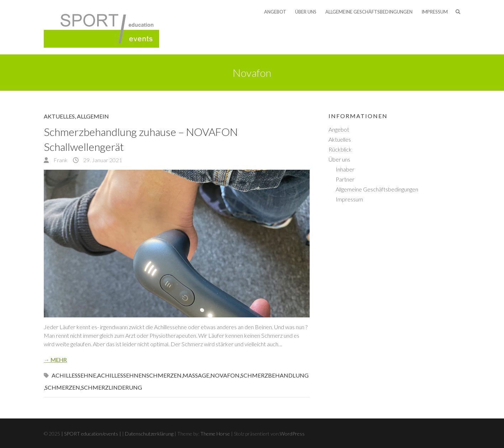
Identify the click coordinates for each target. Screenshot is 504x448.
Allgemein (93, 116)
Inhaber (345, 169)
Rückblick (340, 149)
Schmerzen (62, 387)
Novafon (225, 375)
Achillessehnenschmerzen (139, 375)
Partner (345, 179)
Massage (196, 375)
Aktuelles (59, 116)
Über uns (306, 12)
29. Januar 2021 (102, 160)
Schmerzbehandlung (275, 375)
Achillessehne (74, 375)
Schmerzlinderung (112, 387)
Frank (60, 160)
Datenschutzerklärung (149, 434)
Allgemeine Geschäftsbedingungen (369, 12)
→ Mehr (55, 360)
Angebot (275, 12)
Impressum (435, 12)
